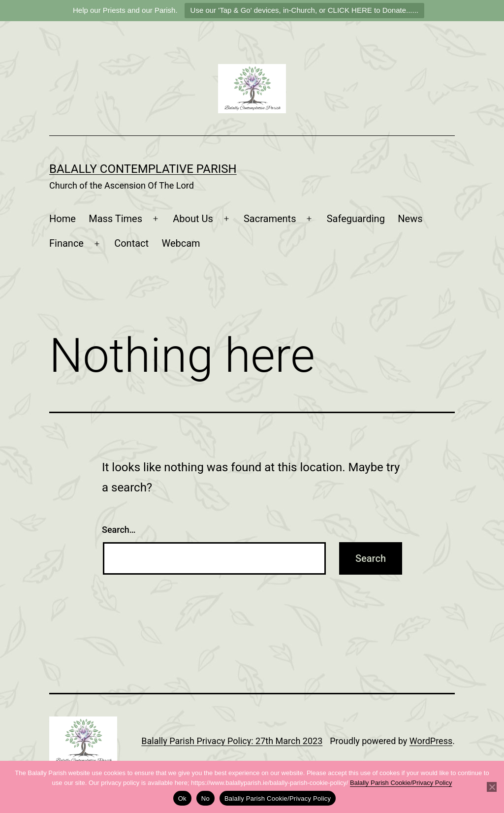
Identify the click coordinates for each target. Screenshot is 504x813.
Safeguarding (356, 219)
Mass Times (115, 219)
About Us (193, 219)
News (410, 219)
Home (63, 219)
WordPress (431, 741)
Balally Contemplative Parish (143, 169)
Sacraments (270, 219)
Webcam (181, 243)
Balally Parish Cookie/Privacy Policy (401, 783)
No (205, 798)
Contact (131, 243)
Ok (182, 798)
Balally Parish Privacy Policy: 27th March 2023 (232, 741)
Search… (119, 530)
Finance (66, 243)
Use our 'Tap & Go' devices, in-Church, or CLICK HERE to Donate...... (304, 10)
